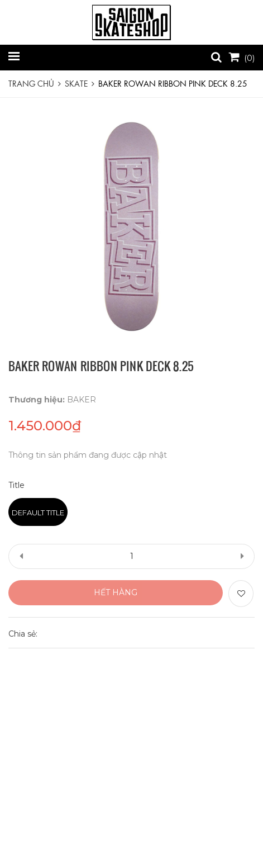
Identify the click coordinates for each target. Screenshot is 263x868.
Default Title (38, 513)
